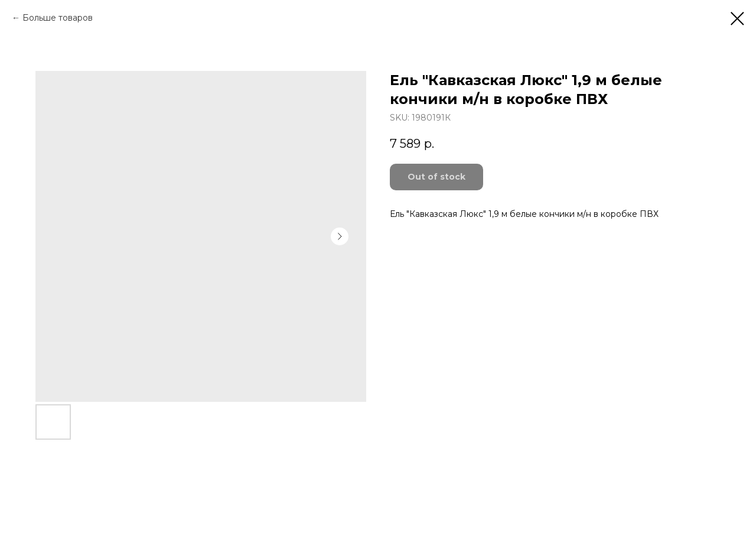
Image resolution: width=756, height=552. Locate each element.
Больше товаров (58, 18)
